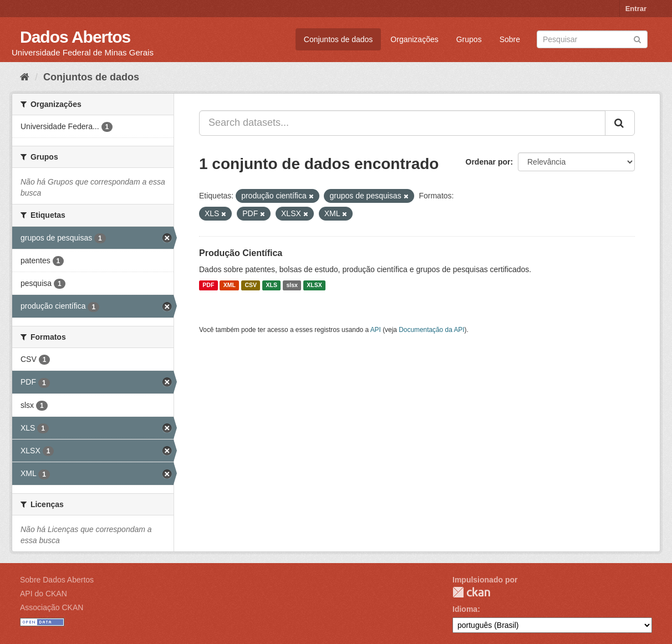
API (376, 330)
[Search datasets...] (402, 123)
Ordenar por (488, 162)
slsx (292, 285)
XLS (272, 285)
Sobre (510, 39)
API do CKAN (44, 594)
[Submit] (637, 39)
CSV (251, 285)
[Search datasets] (592, 39)
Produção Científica (241, 253)
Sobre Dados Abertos (57, 580)
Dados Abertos (75, 37)
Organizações (414, 39)
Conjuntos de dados (338, 39)
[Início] (25, 77)
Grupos (469, 39)
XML (230, 285)
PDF (208, 285)
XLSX (314, 285)
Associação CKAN (52, 607)
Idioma (465, 609)
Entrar (636, 9)
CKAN (471, 592)
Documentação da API (431, 330)
